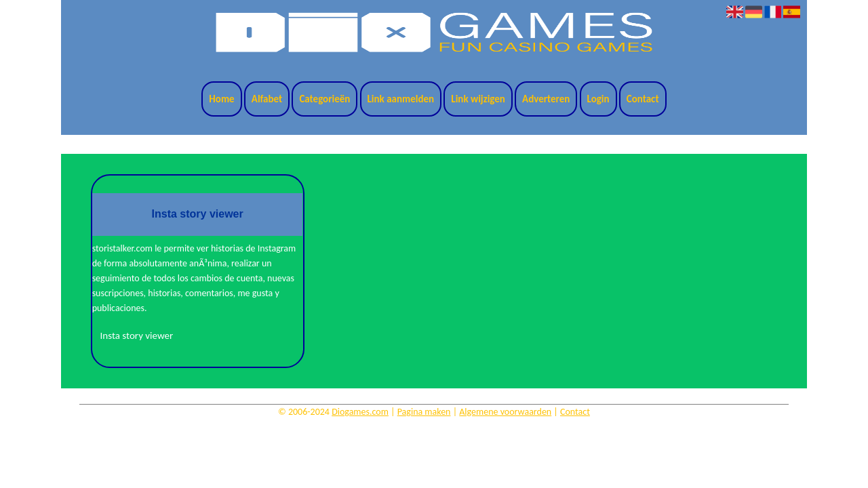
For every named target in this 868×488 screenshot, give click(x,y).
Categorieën (324, 99)
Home (221, 99)
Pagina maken (424, 412)
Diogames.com (360, 412)
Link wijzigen (478, 99)
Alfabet (267, 99)
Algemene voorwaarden (505, 412)
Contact (643, 99)
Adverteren (546, 99)
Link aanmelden (401, 99)
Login (598, 99)
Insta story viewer (137, 335)
